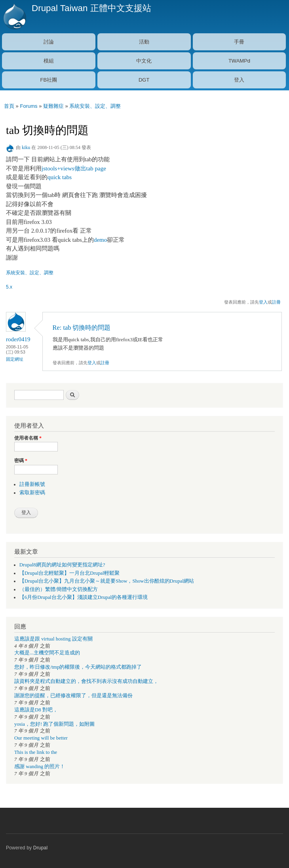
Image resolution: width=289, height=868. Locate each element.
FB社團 (49, 80)
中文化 (144, 61)
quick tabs (60, 177)
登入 (239, 80)
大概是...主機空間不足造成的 (47, 653)
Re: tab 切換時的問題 (82, 328)
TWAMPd (239, 61)
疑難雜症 (53, 106)
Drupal (41, 848)
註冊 (276, 302)
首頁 (9, 106)
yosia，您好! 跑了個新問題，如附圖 (54, 724)
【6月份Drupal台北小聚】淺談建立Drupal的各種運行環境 (84, 597)
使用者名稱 (28, 438)
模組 (49, 61)
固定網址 (15, 359)
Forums (29, 106)
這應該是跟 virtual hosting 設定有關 (53, 639)
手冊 (239, 42)
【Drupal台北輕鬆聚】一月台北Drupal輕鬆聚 (69, 573)
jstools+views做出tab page (74, 168)
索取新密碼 (32, 493)
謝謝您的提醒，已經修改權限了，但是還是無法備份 (73, 696)
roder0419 (18, 339)
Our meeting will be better (41, 738)
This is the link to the (36, 752)
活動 (144, 42)
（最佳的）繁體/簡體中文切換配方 (59, 589)
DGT (144, 80)
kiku (26, 147)
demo (100, 240)
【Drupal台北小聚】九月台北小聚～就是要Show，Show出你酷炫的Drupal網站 (107, 581)
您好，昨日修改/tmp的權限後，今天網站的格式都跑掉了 (78, 667)
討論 (49, 42)
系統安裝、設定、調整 (95, 106)
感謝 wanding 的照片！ (40, 767)
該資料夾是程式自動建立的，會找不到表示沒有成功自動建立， (86, 681)
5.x (9, 287)
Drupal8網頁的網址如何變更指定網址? (62, 565)
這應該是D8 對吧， (36, 710)
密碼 (21, 461)
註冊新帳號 (32, 484)
